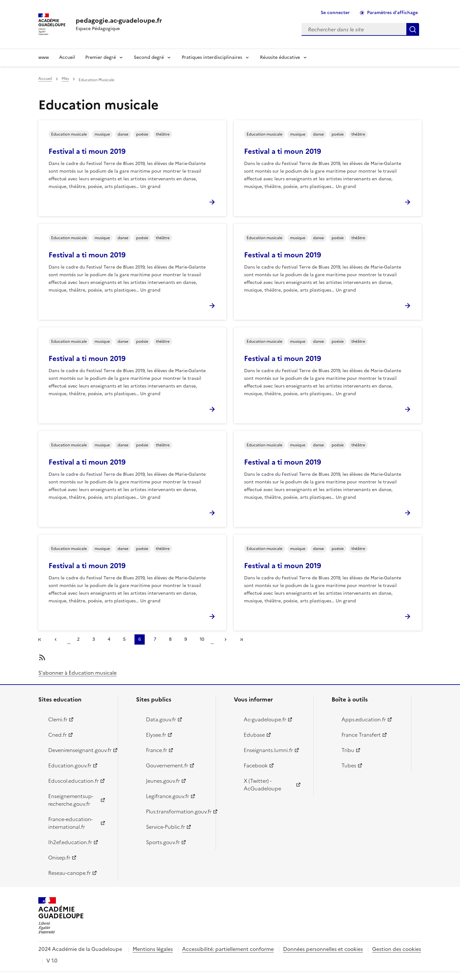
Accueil (67, 57)
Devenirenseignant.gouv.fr (79, 750)
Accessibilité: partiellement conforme (228, 949)
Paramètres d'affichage (392, 13)
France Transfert (361, 735)
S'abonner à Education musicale (77, 673)
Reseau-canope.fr (69, 873)
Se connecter (335, 13)
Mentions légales (153, 949)
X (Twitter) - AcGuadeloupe (262, 785)
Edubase (254, 735)
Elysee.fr (156, 735)
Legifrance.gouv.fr (168, 796)
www (44, 57)
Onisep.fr (59, 858)
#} (41, 640)
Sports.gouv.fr (163, 842)
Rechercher (413, 29)
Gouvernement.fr (167, 765)
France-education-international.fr (70, 823)
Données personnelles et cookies (323, 949)
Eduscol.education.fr (73, 781)
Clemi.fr (58, 719)
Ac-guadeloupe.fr (265, 719)
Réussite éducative (280, 57)
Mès (65, 79)
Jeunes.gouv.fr (163, 781)
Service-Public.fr (165, 827)
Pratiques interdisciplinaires (212, 57)
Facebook (256, 765)
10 (204, 640)
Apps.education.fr (364, 719)
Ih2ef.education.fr (70, 842)
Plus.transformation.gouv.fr (177, 811)
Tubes (349, 765)
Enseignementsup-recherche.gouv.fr (71, 800)
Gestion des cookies (397, 949)
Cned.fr (57, 735)
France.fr (157, 750)
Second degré (149, 57)
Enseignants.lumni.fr (268, 750)
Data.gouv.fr (161, 719)
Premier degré (101, 57)
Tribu (348, 750)
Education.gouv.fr (70, 765)
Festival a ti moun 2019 (87, 151)
